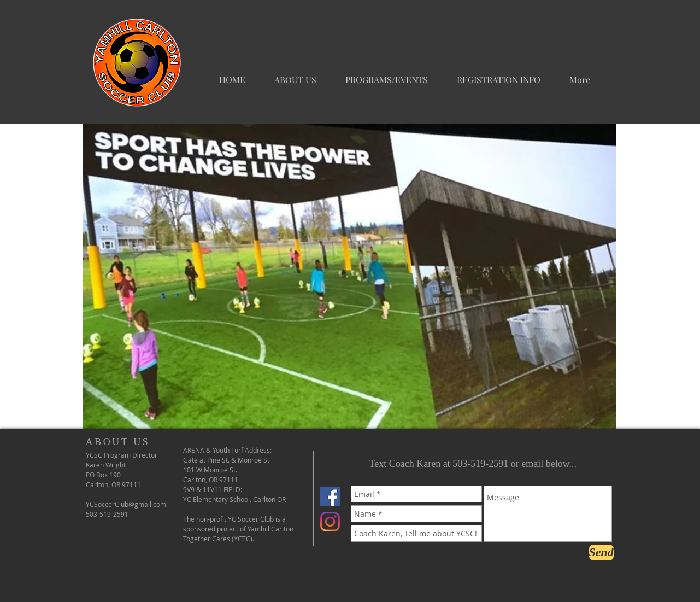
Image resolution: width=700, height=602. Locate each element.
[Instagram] (330, 522)
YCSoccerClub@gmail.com (126, 504)
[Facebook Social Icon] (330, 496)
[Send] (601, 553)
